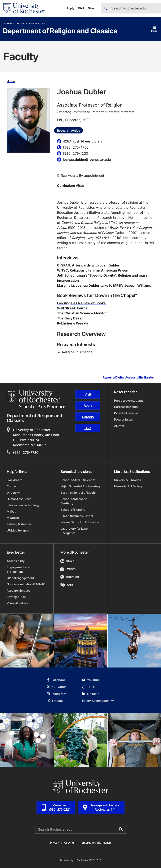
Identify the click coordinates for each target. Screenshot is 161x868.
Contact (12, 486)
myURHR (13, 518)
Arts (67, 585)
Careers (88, 417)
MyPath (12, 511)
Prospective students (129, 400)
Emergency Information (96, 843)
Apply (71, 8)
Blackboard (15, 480)
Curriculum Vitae (71, 186)
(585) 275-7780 (26, 452)
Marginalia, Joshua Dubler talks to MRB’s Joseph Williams (104, 285)
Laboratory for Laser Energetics (75, 531)
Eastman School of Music (78, 493)
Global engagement (20, 578)
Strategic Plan (16, 597)
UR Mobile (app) (18, 530)
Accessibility (16, 561)
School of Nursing (73, 510)
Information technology (23, 505)
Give (91, 8)
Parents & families (126, 413)
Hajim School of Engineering (80, 486)
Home (11, 81)
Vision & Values (17, 603)
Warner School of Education (80, 522)
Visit (81, 8)
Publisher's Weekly (73, 323)
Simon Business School (77, 516)
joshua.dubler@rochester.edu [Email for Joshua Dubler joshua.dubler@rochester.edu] (87, 160)
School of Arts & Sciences (24, 24)
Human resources (19, 499)
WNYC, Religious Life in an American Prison (93, 270)
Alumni (119, 426)
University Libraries (127, 480)
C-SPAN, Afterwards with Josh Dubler (88, 265)
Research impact (18, 590)
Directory (13, 493)
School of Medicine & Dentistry (75, 501)
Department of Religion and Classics (60, 31)
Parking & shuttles (19, 524)
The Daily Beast (70, 318)
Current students (126, 407)
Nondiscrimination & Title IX (26, 584)
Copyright (70, 843)
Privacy (55, 843)
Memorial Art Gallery (128, 486)
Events (68, 569)
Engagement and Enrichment (18, 569)
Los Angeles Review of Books (81, 303)
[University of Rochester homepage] (24, 8)
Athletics (70, 577)
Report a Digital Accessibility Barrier (128, 378)
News (67, 561)
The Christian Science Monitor (82, 313)
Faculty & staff (124, 419)
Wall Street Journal (73, 308)
